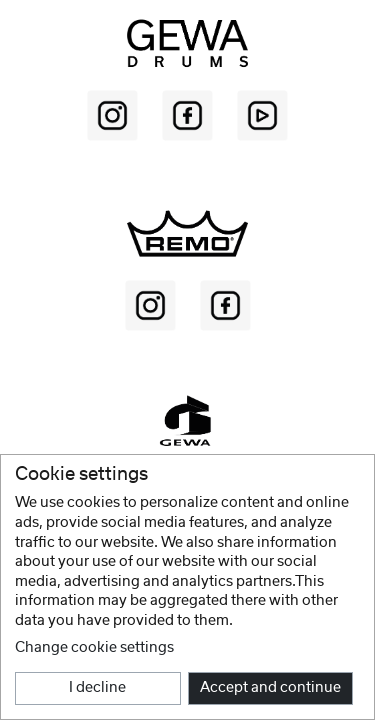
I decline (97, 688)
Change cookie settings (94, 648)
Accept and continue (270, 688)
